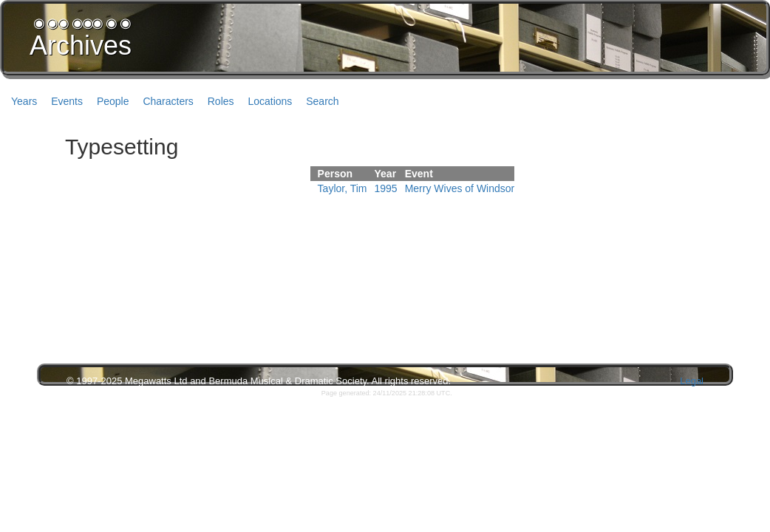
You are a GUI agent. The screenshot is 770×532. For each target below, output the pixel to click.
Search (322, 101)
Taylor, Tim (343, 188)
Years (24, 101)
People (113, 101)
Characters (168, 101)
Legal (692, 381)
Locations (270, 101)
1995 (386, 188)
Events (67, 101)
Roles (221, 101)
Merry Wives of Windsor (460, 188)
